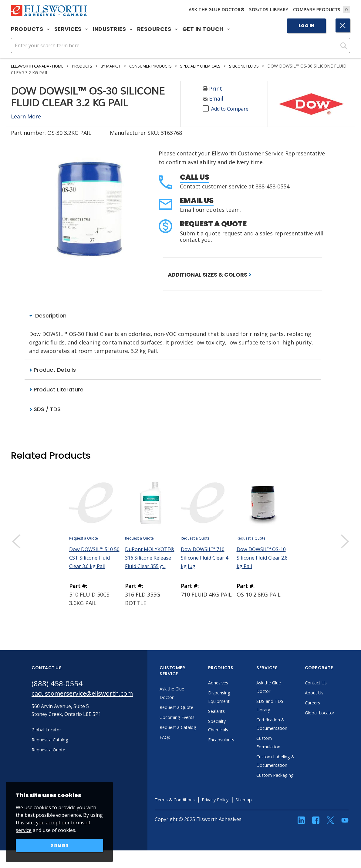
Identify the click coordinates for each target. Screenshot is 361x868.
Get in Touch (206, 29)
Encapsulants (239, 740)
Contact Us (333, 683)
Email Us (197, 200)
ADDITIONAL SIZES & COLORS (210, 275)
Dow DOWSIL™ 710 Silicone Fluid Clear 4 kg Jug (205, 558)
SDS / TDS (45, 410)
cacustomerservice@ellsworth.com (90, 695)
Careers (329, 703)
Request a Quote (213, 224)
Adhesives (235, 683)
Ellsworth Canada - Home (42, 66)
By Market (125, 66)
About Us (331, 693)
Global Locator (337, 713)
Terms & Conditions (193, 817)
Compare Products (322, 10)
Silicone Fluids (275, 66)
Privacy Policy (238, 817)
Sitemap (269, 817)
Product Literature (56, 390)
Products (30, 29)
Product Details (52, 370)
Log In (307, 26)
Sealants (233, 712)
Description (48, 316)
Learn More (26, 116)
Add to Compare (233, 108)
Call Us (195, 177)
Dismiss (60, 845)
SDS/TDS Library (269, 10)
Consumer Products (170, 66)
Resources (157, 29)
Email (213, 98)
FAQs (181, 755)
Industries (112, 29)
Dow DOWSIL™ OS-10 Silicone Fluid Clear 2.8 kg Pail (261, 558)
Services (71, 29)
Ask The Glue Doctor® (216, 10)
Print (212, 88)
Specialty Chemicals (226, 66)
